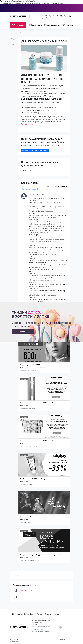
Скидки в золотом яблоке (30, 314)
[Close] (70, 308)
